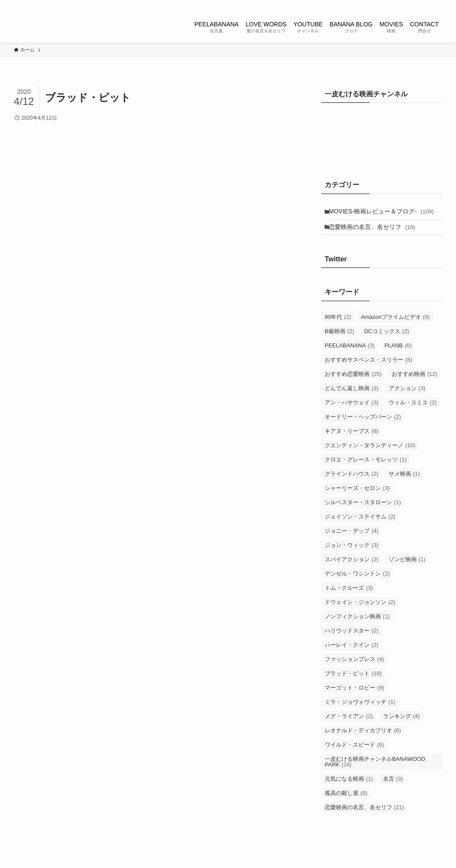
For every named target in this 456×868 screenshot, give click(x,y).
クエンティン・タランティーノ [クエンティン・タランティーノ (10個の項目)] (370, 459)
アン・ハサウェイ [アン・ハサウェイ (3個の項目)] (352, 416)
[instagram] (392, 5)
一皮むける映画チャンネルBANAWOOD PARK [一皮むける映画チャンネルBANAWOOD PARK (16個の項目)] (375, 776)
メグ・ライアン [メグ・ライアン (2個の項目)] (349, 730)
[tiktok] (403, 5)
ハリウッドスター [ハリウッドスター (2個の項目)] (352, 644)
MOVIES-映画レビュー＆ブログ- (376, 217)
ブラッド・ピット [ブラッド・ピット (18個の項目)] (353, 687)
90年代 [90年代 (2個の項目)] (338, 331)
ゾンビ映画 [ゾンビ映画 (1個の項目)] (407, 573)
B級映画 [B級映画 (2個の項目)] (339, 345)
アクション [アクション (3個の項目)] (407, 402)
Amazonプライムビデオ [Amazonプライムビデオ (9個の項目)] (395, 331)
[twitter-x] (380, 5)
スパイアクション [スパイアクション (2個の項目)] (352, 573)
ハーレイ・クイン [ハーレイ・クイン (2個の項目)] (352, 659)
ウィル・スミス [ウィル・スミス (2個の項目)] (413, 416)
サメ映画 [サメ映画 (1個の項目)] (404, 488)
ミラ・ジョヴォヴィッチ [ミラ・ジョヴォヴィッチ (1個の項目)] (360, 716)
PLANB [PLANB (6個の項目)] (398, 359)
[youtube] (414, 5)
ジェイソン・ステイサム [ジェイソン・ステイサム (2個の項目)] (360, 530)
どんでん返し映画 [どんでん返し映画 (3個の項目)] (352, 402)
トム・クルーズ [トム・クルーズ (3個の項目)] (349, 602)
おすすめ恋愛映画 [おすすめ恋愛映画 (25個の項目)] (353, 388)
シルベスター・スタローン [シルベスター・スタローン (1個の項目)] (363, 516)
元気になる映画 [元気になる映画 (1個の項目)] (349, 793)
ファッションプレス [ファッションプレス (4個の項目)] (355, 673)
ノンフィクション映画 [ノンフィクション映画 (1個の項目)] (357, 630)
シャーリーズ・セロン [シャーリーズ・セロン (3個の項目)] (357, 502)
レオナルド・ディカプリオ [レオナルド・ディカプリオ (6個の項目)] (363, 744)
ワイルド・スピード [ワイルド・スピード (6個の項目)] (355, 758)
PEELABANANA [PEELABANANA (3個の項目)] (350, 359)
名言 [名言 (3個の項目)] (393, 793)
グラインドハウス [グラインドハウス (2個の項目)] (352, 488)
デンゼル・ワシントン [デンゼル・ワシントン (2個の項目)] (357, 587)
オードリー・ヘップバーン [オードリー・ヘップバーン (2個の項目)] (363, 431)
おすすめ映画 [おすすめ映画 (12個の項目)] (415, 388)
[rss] (425, 5)
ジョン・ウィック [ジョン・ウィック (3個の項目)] (352, 559)
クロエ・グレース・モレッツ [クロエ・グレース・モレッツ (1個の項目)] (366, 473)
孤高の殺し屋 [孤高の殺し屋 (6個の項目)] (346, 807)
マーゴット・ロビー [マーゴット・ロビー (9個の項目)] (355, 701)
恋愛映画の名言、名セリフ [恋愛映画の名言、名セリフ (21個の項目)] (364, 821)
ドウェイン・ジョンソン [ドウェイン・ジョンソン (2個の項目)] (360, 616)
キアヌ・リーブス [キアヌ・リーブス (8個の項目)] (352, 445)
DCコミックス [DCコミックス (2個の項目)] (386, 345)
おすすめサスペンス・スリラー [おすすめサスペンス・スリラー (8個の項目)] (369, 374)
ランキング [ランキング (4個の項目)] (402, 730)
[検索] (437, 5)
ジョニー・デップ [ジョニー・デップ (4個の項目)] (352, 545)
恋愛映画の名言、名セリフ (375, 239)
